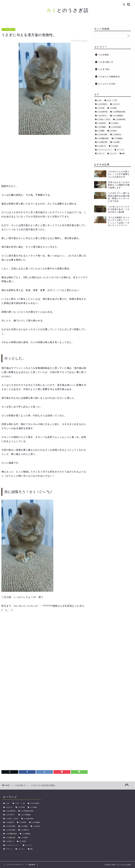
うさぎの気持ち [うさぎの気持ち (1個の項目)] (102, 104)
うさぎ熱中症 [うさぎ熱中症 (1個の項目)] (101, 123)
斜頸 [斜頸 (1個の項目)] (123, 154)
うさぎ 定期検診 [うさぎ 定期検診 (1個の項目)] (117, 116)
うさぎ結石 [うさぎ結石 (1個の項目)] (113, 131)
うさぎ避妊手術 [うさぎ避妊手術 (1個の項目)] (102, 142)
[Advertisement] (45, 160)
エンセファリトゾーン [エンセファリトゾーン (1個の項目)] (104, 150)
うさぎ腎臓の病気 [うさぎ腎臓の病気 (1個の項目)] (103, 138)
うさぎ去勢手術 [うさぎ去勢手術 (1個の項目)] (102, 112)
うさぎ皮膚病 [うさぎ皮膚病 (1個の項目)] (101, 127)
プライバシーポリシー (15, 865)
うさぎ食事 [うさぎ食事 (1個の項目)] (116, 142)
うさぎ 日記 (104, 69)
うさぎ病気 (104, 55)
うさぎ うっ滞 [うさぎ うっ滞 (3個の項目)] (112, 100)
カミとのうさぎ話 (107, 84)
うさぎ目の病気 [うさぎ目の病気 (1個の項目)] (116, 127)
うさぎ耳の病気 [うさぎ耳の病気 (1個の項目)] (102, 135)
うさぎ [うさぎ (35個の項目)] (99, 100)
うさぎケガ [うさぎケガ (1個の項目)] (116, 104)
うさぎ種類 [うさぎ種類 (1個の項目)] (101, 131)
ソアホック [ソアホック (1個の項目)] (101, 154)
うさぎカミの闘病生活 (109, 77)
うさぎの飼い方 (8, 29)
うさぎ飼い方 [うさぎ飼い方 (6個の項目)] (101, 146)
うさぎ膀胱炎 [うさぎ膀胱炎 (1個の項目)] (118, 138)
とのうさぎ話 (67, 10)
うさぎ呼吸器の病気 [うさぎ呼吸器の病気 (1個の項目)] (119, 112)
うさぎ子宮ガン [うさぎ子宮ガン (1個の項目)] (102, 116)
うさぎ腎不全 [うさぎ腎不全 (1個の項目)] (117, 135)
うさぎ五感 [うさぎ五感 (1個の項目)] (101, 108)
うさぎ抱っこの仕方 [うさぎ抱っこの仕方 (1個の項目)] (104, 119)
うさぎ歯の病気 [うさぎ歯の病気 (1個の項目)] (120, 119)
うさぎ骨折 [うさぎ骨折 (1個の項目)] (114, 146)
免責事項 (32, 865)
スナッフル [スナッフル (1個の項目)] (120, 150)
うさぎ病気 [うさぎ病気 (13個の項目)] (114, 123)
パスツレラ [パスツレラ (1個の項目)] (113, 154)
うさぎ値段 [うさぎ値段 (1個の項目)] (113, 108)
